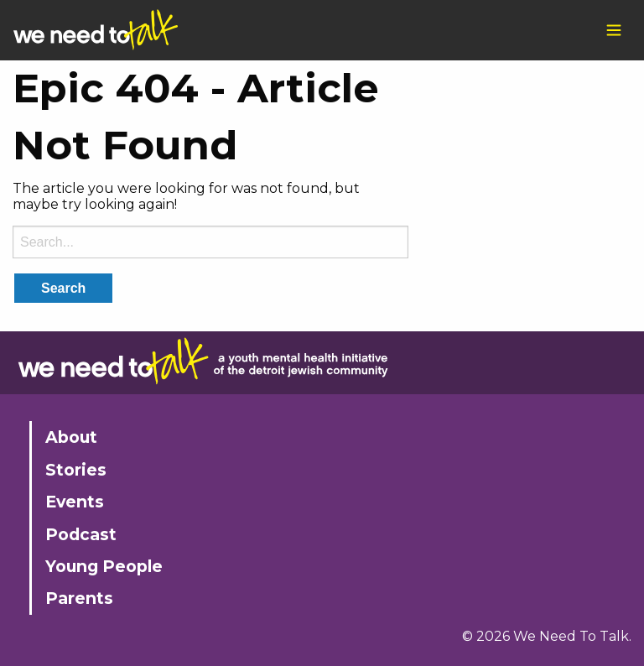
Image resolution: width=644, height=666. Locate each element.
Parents (79, 598)
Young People (104, 566)
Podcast (81, 534)
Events (75, 502)
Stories (76, 470)
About (71, 437)
